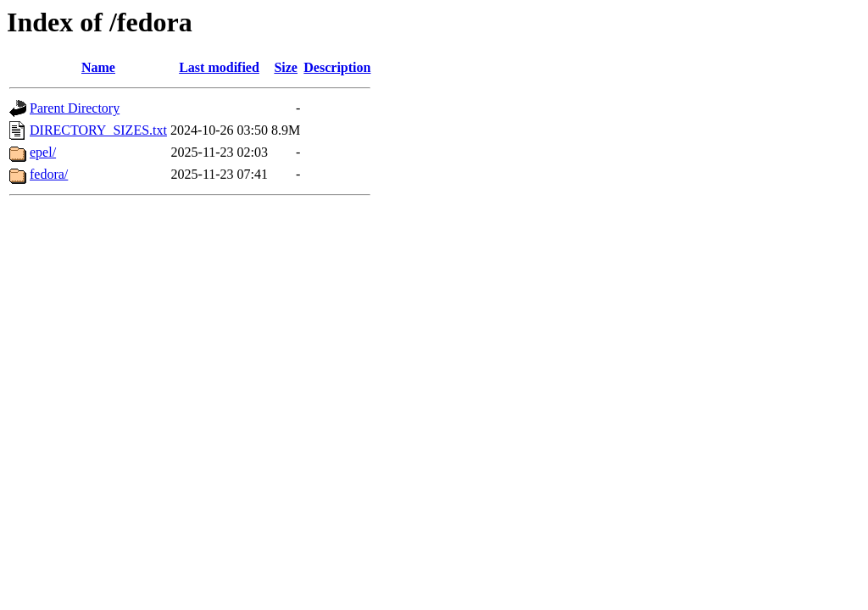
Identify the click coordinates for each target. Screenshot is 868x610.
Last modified (219, 67)
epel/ (43, 152)
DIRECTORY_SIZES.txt (98, 130)
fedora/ (49, 174)
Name (98, 67)
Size (286, 67)
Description (337, 67)
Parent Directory (75, 108)
